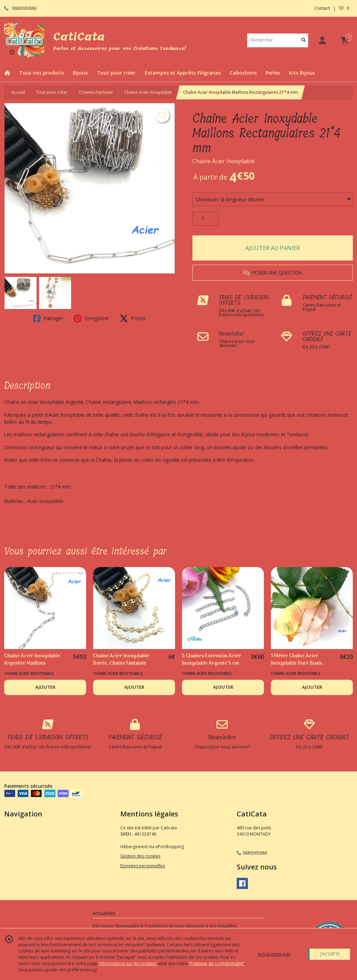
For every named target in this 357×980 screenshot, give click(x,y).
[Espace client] (322, 40)
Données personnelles (143, 866)
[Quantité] (206, 219)
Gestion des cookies (140, 856)
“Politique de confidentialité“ (217, 963)
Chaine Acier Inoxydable (148, 92)
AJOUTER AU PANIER (273, 248)
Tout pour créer (52, 92)
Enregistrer (91, 318)
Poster (133, 318)
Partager (48, 318)
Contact (322, 8)
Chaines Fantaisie (96, 92)
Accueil (18, 92)
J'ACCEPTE (330, 954)
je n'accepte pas (274, 954)
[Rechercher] (304, 40)
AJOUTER (45, 687)
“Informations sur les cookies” (128, 963)
